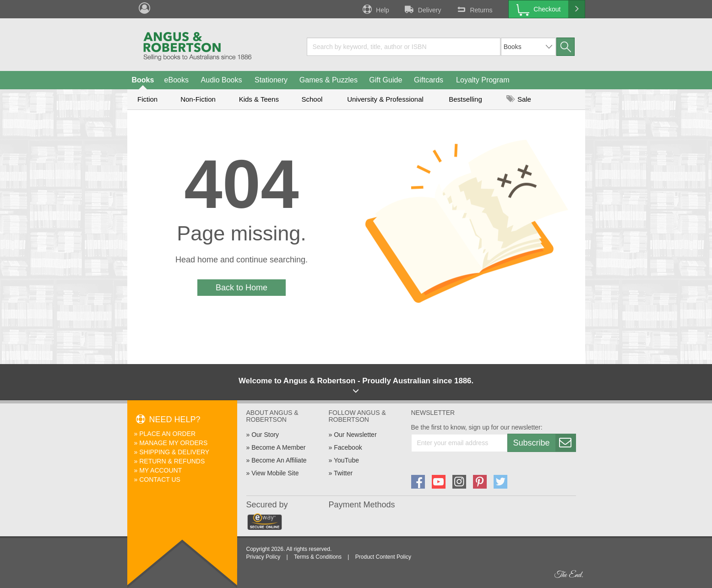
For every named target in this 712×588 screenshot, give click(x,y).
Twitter (343, 473)
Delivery (422, 9)
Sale (519, 99)
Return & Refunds (172, 461)
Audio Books (222, 80)
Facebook (348, 447)
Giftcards (429, 80)
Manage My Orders (173, 443)
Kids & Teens (259, 99)
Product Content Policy (383, 557)
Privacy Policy (264, 557)
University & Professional (385, 99)
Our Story (265, 435)
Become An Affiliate (279, 460)
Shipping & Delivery (174, 452)
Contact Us (160, 479)
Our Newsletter (355, 435)
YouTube (346, 460)
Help (375, 9)
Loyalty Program (483, 80)
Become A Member (278, 447)
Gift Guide (386, 80)
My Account (160, 470)
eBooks (177, 80)
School (312, 99)
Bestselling (465, 99)
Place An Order (167, 434)
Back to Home (242, 288)
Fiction (147, 99)
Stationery (271, 80)
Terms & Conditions (318, 557)
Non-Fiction (198, 99)
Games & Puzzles (329, 80)
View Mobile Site (275, 473)
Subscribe (544, 443)
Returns (473, 9)
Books (143, 80)
